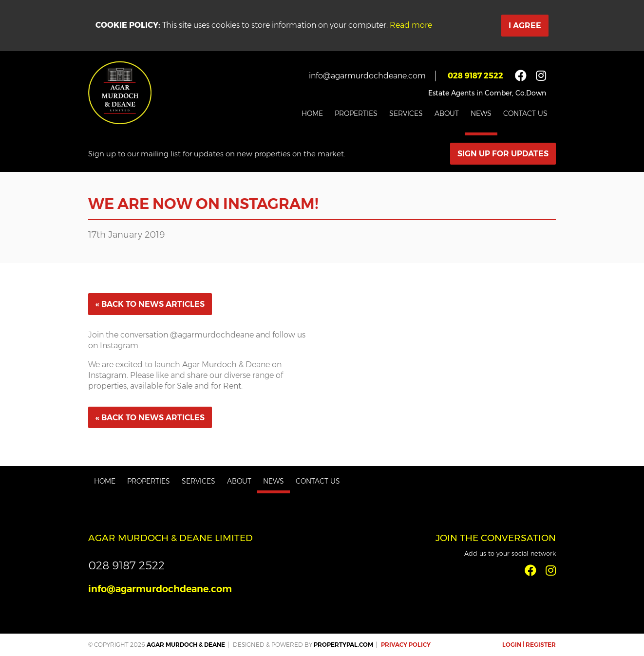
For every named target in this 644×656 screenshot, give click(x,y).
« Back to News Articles (150, 304)
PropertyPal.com (343, 645)
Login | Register (529, 645)
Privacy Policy (406, 645)
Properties (356, 113)
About (447, 113)
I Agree (525, 26)
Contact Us (525, 113)
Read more (411, 25)
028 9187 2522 (475, 76)
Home (312, 113)
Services (406, 113)
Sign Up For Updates (503, 154)
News (481, 113)
